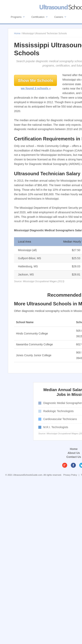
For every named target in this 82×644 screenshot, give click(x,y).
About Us (74, 453)
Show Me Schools (35, 80)
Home (74, 449)
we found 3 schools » (36, 88)
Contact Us (74, 457)
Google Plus (65, 465)
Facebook (73, 465)
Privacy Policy (70, 475)
